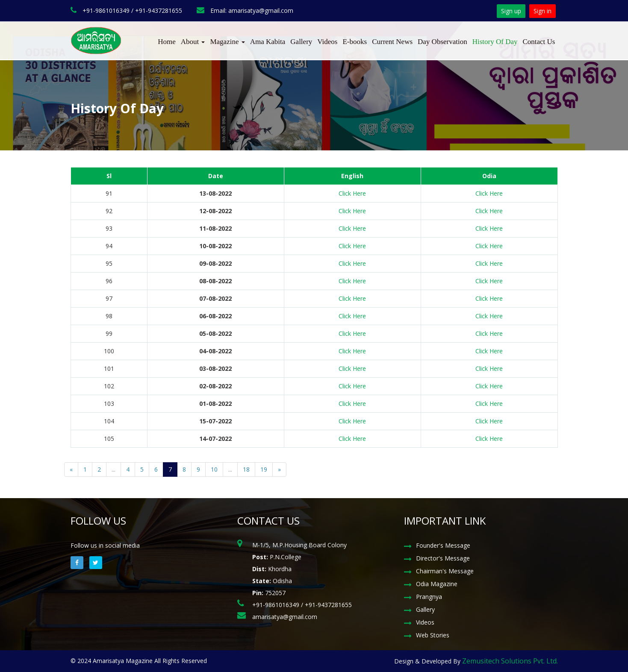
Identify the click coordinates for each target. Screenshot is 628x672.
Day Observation (442, 42)
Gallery (301, 42)
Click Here (352, 193)
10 (214, 469)
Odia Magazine (437, 584)
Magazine (227, 42)
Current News (392, 42)
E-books (355, 42)
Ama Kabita (268, 42)
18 (246, 469)
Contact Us (539, 42)
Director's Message (443, 558)
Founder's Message (443, 545)
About (193, 42)
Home (167, 42)
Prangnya (429, 597)
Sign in (542, 11)
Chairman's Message (445, 571)
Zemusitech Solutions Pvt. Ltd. (510, 661)
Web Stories (433, 635)
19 (264, 469)
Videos (327, 42)
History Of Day (495, 42)
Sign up (511, 11)
